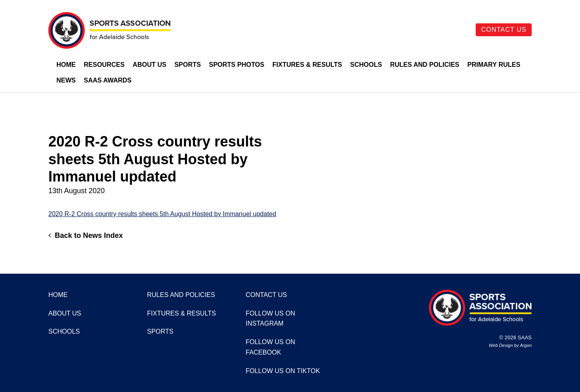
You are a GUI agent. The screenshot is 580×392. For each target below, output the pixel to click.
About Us (149, 65)
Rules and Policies (425, 65)
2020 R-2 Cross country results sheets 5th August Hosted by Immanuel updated (162, 214)
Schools (366, 65)
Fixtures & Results (307, 65)
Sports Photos (237, 65)
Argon (526, 345)
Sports (188, 65)
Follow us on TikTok (283, 371)
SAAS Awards (108, 80)
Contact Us (504, 30)
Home (66, 65)
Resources (104, 65)
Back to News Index (86, 235)
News (66, 80)
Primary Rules (494, 65)
